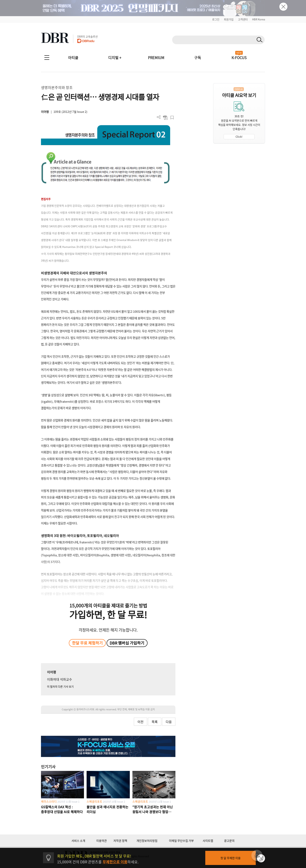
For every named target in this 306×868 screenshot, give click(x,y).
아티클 (73, 58)
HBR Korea (259, 19)
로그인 (216, 19)
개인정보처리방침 (147, 841)
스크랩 (172, 118)
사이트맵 (208, 841)
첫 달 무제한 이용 (231, 858)
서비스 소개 (78, 841)
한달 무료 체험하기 (87, 643)
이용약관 (102, 841)
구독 (198, 58)
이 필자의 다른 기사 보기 (60, 686)
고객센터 (243, 19)
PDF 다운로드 (165, 118)
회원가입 (229, 19)
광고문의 (229, 841)
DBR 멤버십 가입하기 (127, 643)
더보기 (159, 117)
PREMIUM (156, 58)
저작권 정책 (120, 841)
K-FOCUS (239, 58)
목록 (155, 722)
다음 (169, 722)
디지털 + (115, 58)
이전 (140, 722)
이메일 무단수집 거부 (181, 841)
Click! (239, 137)
